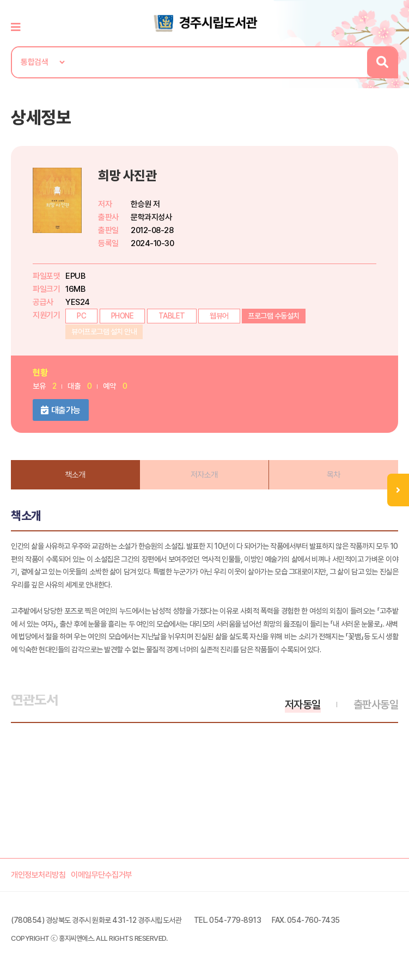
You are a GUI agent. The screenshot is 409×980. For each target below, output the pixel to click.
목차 (334, 475)
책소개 (75, 475)
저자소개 (204, 475)
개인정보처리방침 (38, 875)
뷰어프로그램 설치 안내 (104, 332)
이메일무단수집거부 (102, 875)
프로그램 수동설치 (274, 316)
